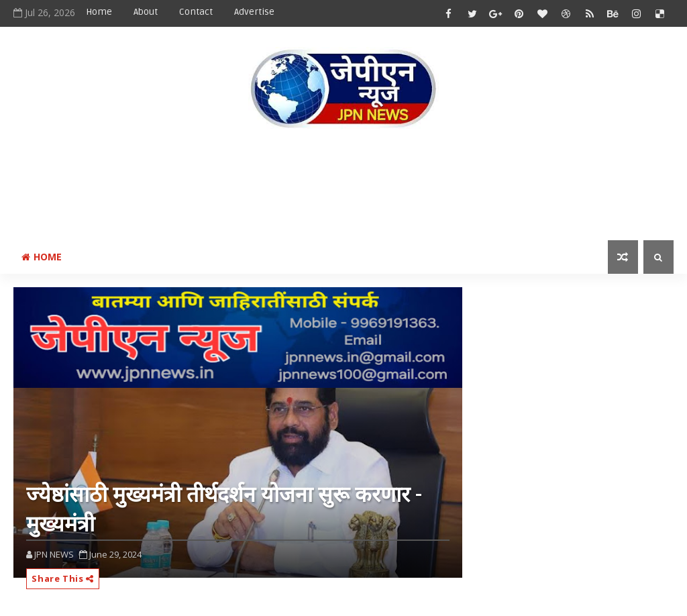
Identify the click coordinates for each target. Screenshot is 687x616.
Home (99, 12)
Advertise (254, 12)
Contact (196, 12)
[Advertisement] (343, 187)
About (146, 12)
